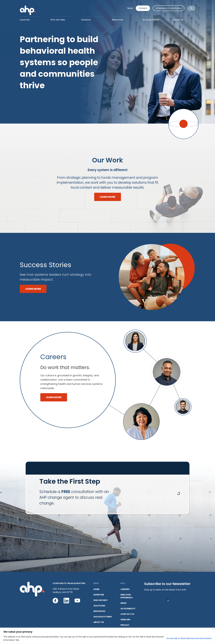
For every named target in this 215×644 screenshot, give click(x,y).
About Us (178, 20)
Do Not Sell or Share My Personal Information (189, 638)
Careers (143, 8)
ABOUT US (99, 622)
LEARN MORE (107, 197)
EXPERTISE (99, 595)
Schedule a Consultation (169, 8)
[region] (107, 636)
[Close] (213, 629)
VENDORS (125, 620)
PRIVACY (125, 625)
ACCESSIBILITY (128, 609)
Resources (118, 20)
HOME (97, 589)
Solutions (86, 20)
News (130, 8)
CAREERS (125, 589)
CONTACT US (127, 614)
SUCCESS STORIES (103, 617)
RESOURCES (99, 611)
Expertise (25, 20)
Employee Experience (127, 596)
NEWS (124, 603)
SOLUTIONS (99, 606)
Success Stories (151, 20)
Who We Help (58, 20)
